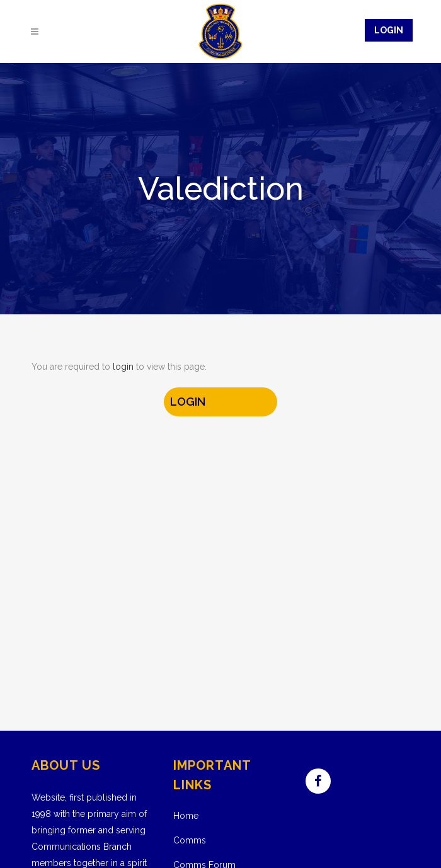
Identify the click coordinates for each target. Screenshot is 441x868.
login (123, 367)
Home (186, 816)
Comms (190, 840)
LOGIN (188, 402)
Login (389, 30)
